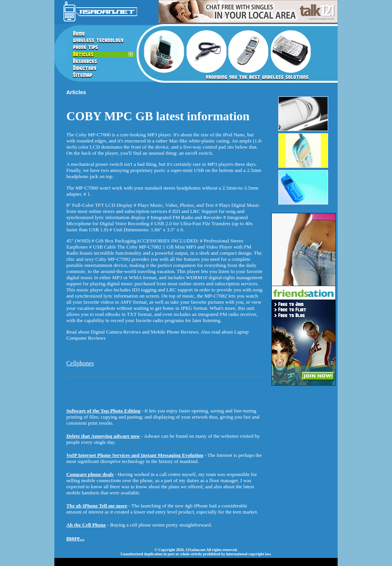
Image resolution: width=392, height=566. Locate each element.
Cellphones (80, 363)
